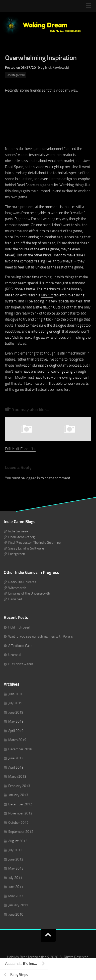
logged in (33, 478)
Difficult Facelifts (20, 449)
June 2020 (16, 694)
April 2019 (16, 731)
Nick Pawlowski (57, 68)
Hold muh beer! (19, 627)
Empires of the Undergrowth (29, 593)
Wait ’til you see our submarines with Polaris (41, 636)
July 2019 (15, 703)
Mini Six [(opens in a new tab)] (47, 295)
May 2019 (16, 721)
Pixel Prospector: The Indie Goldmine (34, 543)
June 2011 (16, 887)
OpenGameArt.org (21, 537)
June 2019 (16, 712)
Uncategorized (16, 75)
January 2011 (18, 905)
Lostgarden (17, 554)
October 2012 (18, 823)
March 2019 (17, 740)
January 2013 (18, 795)
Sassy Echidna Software (26, 548)
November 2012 (20, 813)
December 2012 (20, 804)
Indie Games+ (18, 531)
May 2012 (16, 868)
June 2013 (16, 758)
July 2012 (15, 850)
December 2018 (20, 749)
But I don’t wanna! (21, 664)
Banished (15, 599)
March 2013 (17, 777)
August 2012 (18, 841)
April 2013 (16, 768)
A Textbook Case (20, 646)
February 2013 (19, 786)
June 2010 (16, 914)
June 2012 (16, 859)
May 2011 (16, 896)
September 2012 (21, 832)
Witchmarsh (17, 588)
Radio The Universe (22, 582)
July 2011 (15, 878)
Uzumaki (15, 655)
